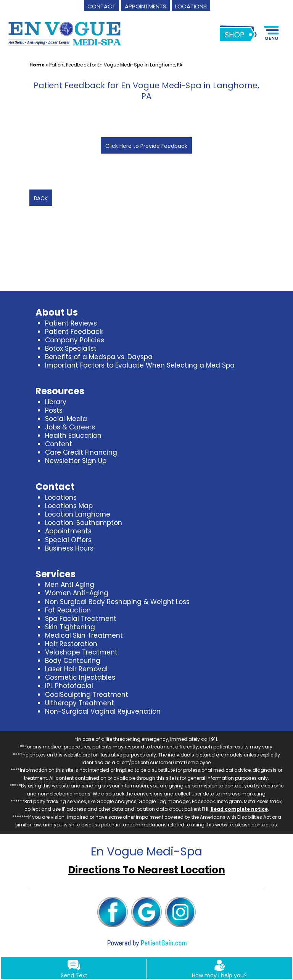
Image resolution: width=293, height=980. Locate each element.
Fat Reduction (68, 610)
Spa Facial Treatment (81, 619)
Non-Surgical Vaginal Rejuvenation (103, 711)
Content (59, 444)
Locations (61, 497)
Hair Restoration (71, 644)
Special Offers (68, 540)
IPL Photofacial (69, 686)
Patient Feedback (74, 332)
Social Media (66, 419)
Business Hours (69, 548)
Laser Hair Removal (76, 669)
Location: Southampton (84, 523)
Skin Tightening (70, 627)
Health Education (73, 436)
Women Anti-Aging (77, 593)
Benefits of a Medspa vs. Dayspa (99, 357)
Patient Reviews (71, 323)
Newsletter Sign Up (76, 461)
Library (56, 402)
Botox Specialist (71, 348)
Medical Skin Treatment (84, 635)
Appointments (68, 531)
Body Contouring (73, 661)
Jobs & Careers (70, 427)
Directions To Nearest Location (146, 870)
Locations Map (69, 506)
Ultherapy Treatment (80, 703)
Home (37, 65)
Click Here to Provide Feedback (146, 146)
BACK (41, 198)
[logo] (64, 33)
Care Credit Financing (81, 452)
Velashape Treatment (81, 652)
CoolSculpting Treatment (87, 695)
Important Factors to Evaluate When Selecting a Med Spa (140, 365)
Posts (54, 410)
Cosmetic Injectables (80, 677)
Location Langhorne (78, 514)
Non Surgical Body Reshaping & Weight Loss (117, 602)
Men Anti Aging (70, 585)
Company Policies (75, 340)
